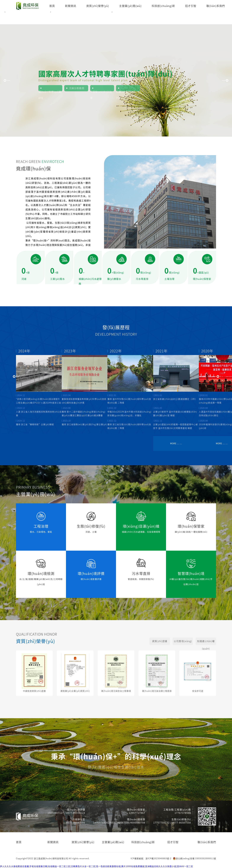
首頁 (52, 6)
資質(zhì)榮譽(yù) (98, 6)
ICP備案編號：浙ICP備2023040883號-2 (151, 859)
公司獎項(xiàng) (183, 641)
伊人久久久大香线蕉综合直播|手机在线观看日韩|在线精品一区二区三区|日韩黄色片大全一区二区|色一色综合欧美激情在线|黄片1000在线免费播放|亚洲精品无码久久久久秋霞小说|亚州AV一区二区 (97, 866)
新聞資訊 (71, 6)
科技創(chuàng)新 (163, 6)
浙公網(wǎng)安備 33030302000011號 (194, 859)
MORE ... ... (176, 444)
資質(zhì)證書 (160, 641)
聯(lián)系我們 (216, 6)
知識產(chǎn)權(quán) (206, 642)
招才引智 (191, 6)
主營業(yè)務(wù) (130, 6)
